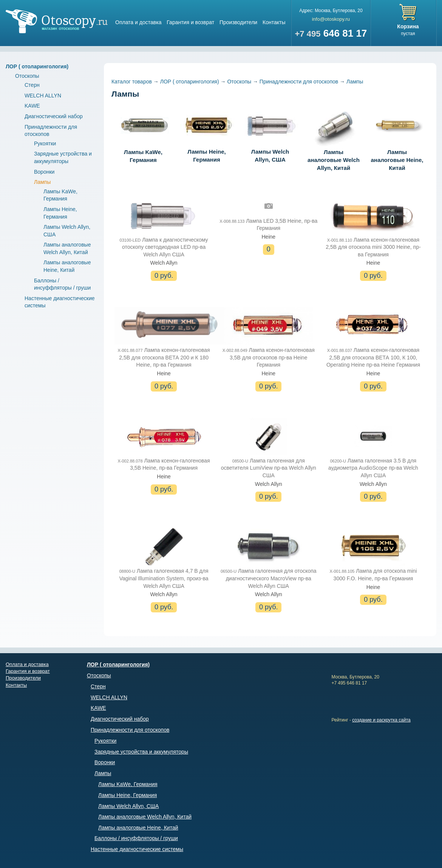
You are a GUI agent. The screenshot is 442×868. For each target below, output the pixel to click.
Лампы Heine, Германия (207, 134)
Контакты (274, 22)
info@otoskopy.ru (331, 19)
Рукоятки (45, 143)
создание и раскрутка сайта (381, 720)
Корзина (408, 26)
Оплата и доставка (138, 22)
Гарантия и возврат (190, 22)
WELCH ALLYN (43, 96)
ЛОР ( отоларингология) (37, 66)
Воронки (44, 172)
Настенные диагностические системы (137, 849)
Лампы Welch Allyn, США (270, 134)
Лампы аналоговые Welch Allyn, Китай (334, 138)
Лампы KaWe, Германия (143, 134)
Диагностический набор (54, 116)
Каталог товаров (132, 82)
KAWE (32, 106)
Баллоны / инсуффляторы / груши (136, 838)
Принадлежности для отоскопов (299, 82)
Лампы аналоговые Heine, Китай (397, 138)
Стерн (32, 85)
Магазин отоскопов (57, 21)
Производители (238, 22)
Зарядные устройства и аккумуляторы (141, 752)
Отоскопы (27, 76)
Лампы (42, 182)
